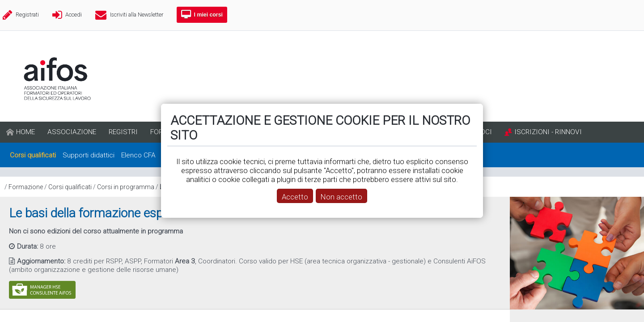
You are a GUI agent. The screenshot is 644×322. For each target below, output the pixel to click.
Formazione (26, 187)
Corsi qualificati (70, 187)
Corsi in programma (126, 187)
